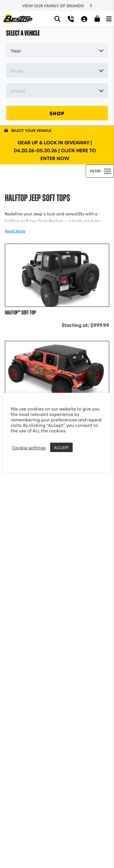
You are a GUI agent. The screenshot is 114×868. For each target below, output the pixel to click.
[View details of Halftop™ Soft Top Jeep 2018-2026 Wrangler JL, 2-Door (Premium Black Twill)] (57, 313)
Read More (15, 231)
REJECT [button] (82, 448)
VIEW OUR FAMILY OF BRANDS (53, 5)
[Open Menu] (109, 19)
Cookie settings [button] (29, 448)
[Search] (57, 19)
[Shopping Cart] (97, 19)
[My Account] (84, 19)
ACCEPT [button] (61, 447)
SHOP (57, 113)
